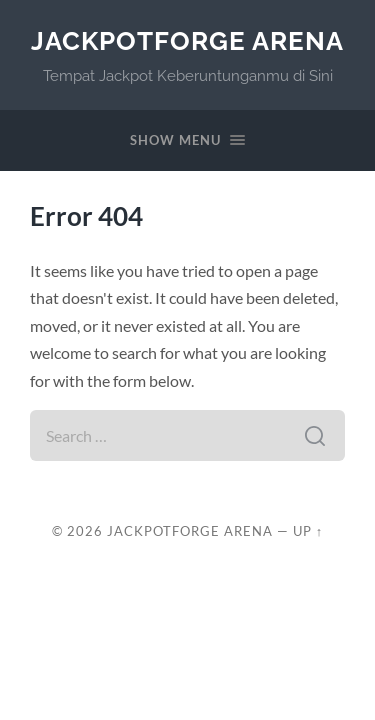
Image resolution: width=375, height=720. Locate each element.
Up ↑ (308, 531)
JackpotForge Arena (187, 40)
